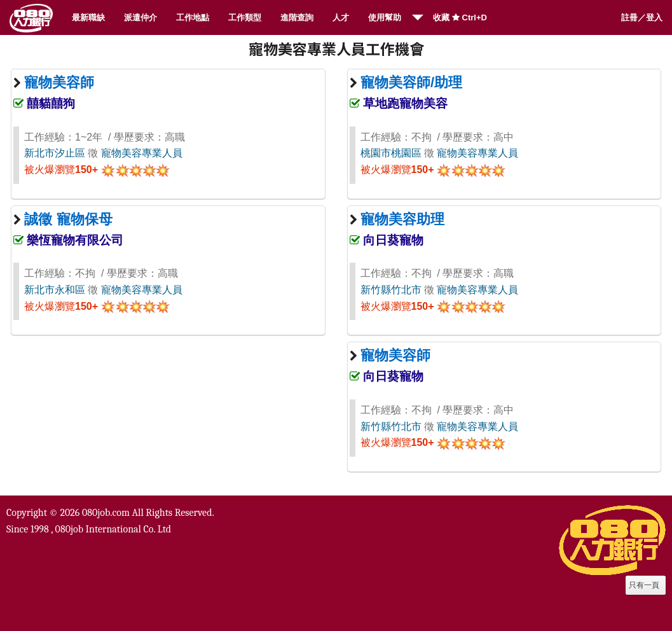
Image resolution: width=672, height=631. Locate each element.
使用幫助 (385, 17)
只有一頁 (644, 585)
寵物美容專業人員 (142, 153)
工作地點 (193, 17)
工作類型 (245, 17)
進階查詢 (297, 17)
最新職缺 (88, 17)
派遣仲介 (141, 17)
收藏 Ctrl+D (460, 17)
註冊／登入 (642, 17)
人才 (341, 17)
